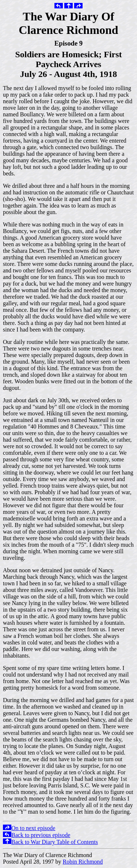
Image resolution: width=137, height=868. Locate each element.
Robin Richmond (83, 862)
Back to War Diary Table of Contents (50, 842)
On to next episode (29, 828)
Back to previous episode (37, 835)
